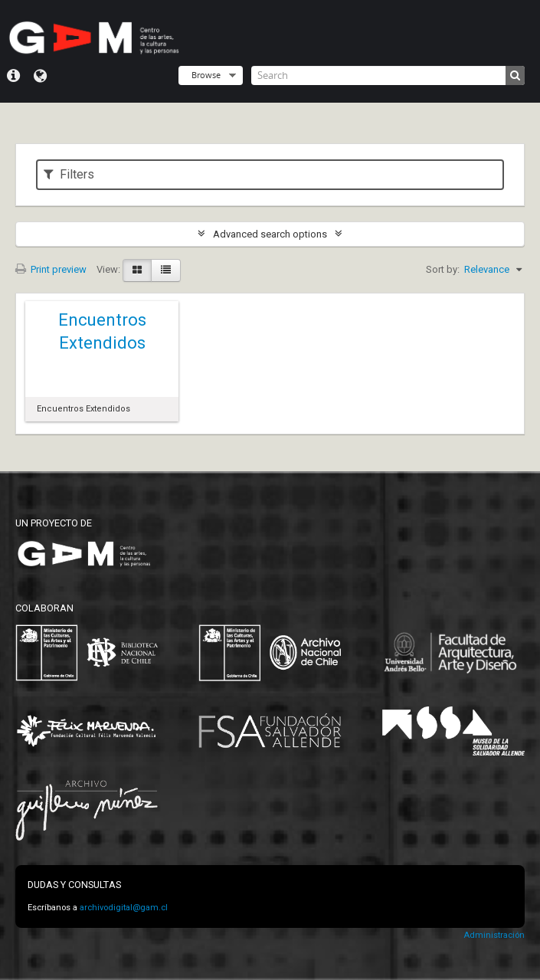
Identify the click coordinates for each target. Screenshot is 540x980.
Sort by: (443, 269)
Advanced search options (270, 234)
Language (40, 76)
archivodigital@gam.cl (124, 908)
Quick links (13, 76)
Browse (206, 75)
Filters (69, 174)
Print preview (51, 269)
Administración (494, 935)
